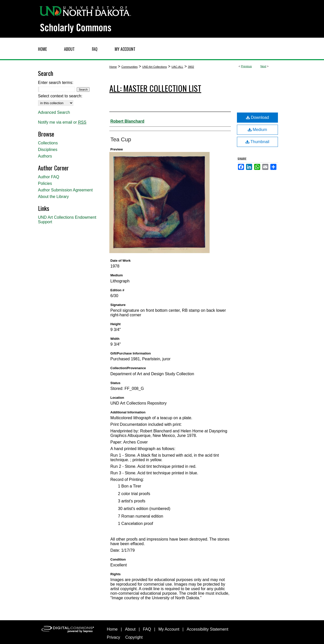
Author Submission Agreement (65, 190)
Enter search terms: (56, 83)
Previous (246, 66)
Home (113, 67)
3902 (191, 67)
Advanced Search (54, 112)
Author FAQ (49, 177)
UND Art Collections (155, 67)
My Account (169, 629)
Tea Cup (121, 139)
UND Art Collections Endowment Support (67, 220)
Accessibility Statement (207, 629)
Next (263, 66)
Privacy (113, 637)
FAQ (147, 629)
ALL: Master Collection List (155, 88)
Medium (257, 130)
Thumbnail (257, 142)
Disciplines (48, 150)
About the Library (53, 197)
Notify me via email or (62, 122)
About (130, 629)
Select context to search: (60, 96)
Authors (45, 156)
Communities (130, 67)
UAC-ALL (177, 67)
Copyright (134, 637)
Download (258, 117)
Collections (48, 143)
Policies (45, 183)
